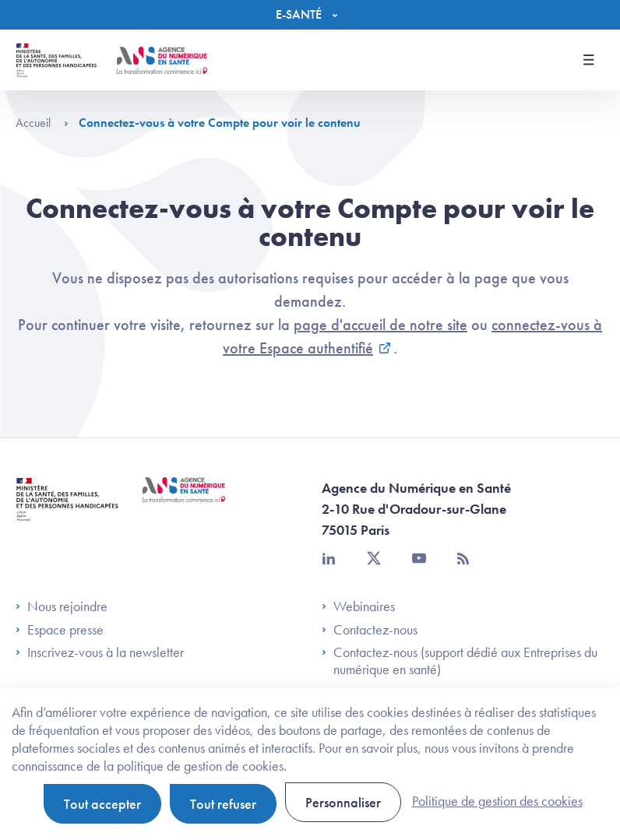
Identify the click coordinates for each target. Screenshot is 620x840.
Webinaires (358, 606)
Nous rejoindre (62, 606)
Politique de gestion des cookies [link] (497, 801)
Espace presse (60, 630)
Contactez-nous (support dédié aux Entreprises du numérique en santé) (460, 661)
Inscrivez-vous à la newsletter (100, 652)
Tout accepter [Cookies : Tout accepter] (102, 804)
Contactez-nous (370, 630)
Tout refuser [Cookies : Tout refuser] (223, 804)
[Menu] (310, 15)
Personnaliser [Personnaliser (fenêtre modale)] (343, 802)
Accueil (42, 123)
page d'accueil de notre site (380, 325)
